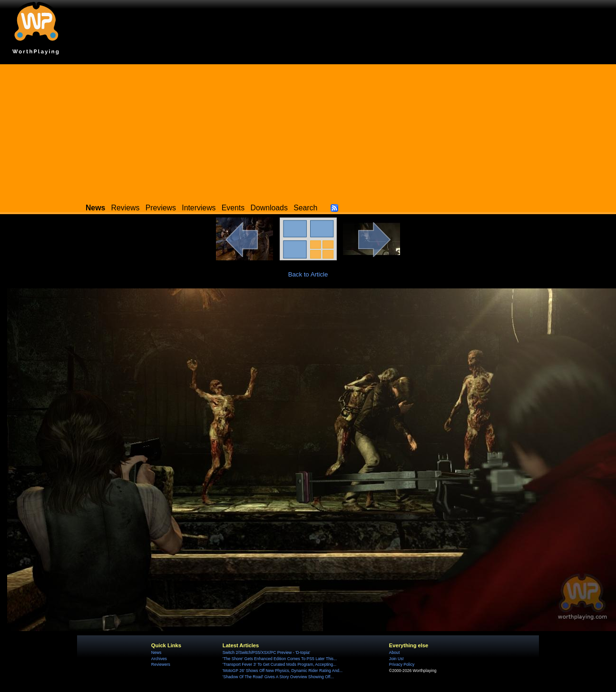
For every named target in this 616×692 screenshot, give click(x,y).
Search (305, 208)
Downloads (269, 208)
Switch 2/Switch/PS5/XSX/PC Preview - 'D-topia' (266, 652)
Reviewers (161, 664)
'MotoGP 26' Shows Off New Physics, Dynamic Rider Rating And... (283, 671)
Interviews (199, 208)
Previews (161, 208)
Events (233, 208)
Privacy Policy (402, 664)
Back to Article (308, 274)
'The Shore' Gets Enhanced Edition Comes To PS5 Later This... (280, 659)
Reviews (126, 208)
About (394, 652)
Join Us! (396, 659)
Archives (159, 659)
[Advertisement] (308, 131)
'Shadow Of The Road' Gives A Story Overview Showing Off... (278, 677)
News (156, 652)
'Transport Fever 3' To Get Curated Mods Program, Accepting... (279, 664)
